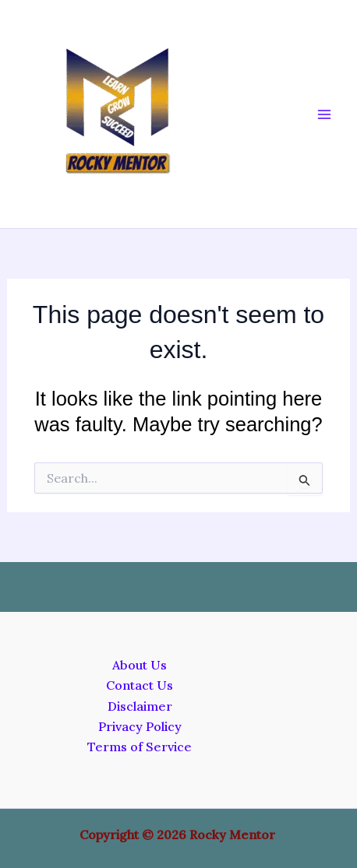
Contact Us (140, 685)
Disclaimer (140, 706)
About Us (140, 665)
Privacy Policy (140, 726)
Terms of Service (140, 747)
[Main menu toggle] (324, 114)
